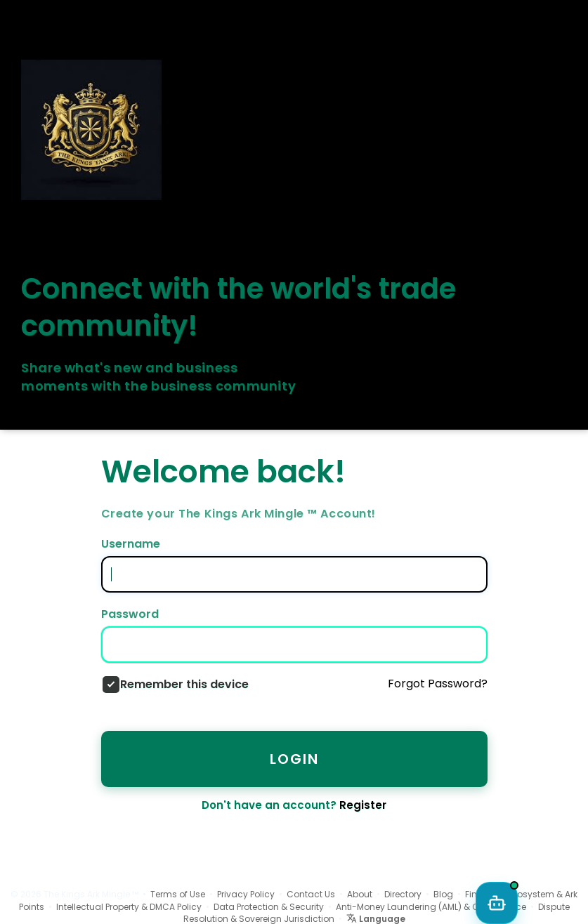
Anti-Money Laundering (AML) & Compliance (431, 907)
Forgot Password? (438, 684)
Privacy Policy (246, 894)
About (360, 894)
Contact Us (311, 894)
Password (130, 614)
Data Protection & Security (269, 907)
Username (131, 544)
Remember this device (184, 685)
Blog (443, 894)
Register (363, 805)
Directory (403, 894)
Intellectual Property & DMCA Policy (129, 907)
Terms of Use (178, 894)
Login (294, 759)
